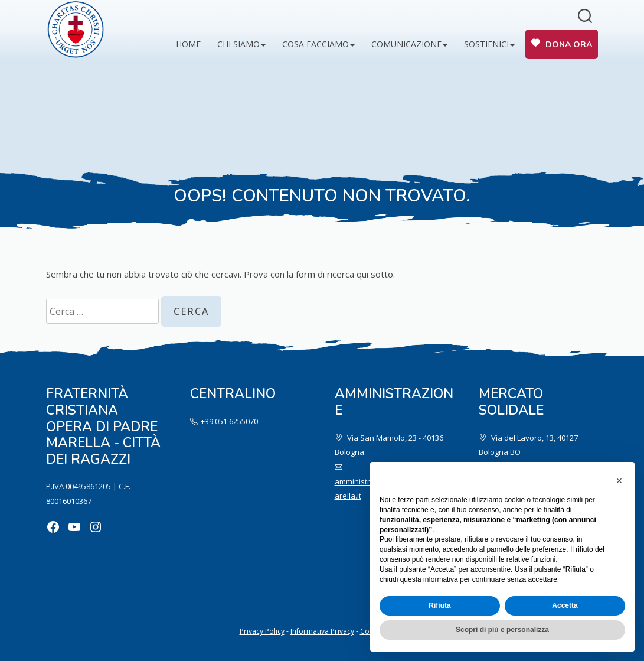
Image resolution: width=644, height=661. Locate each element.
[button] (619, 481)
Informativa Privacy (322, 631)
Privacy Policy (262, 631)
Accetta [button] (565, 605)
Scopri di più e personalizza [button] (502, 630)
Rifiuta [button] (439, 605)
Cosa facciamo (316, 44)
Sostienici (486, 44)
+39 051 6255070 (229, 421)
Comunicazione (406, 44)
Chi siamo (238, 44)
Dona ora (569, 45)
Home (188, 44)
